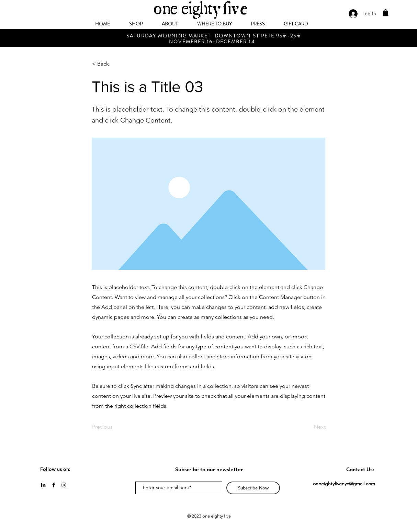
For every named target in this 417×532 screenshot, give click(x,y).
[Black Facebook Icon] (54, 485)
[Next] (308, 427)
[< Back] (115, 64)
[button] (386, 13)
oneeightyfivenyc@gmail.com (344, 484)
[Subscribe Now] (253, 488)
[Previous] (115, 427)
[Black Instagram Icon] (64, 485)
